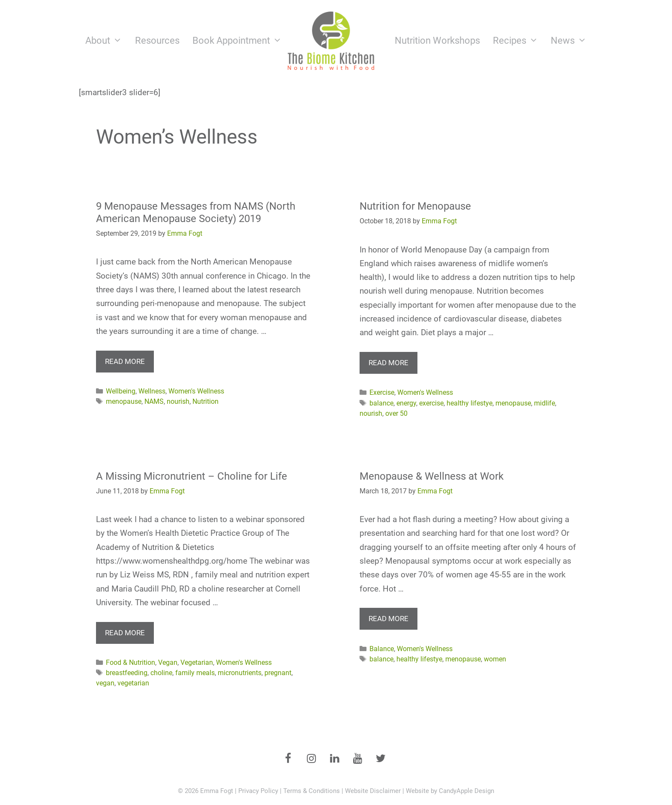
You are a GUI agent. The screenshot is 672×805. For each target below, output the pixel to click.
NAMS (154, 401)
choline (161, 673)
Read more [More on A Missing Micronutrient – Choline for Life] (125, 633)
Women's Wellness (196, 391)
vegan (105, 683)
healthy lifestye (469, 403)
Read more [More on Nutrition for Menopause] (388, 363)
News (572, 41)
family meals (195, 673)
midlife (544, 403)
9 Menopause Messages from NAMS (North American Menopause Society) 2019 (196, 212)
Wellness (152, 391)
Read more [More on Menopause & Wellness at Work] (388, 619)
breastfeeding (127, 673)
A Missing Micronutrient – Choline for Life (192, 476)
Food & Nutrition (130, 662)
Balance (382, 649)
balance (381, 403)
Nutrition (205, 401)
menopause (124, 401)
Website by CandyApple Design (450, 791)
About (107, 41)
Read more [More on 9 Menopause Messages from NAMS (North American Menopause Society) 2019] (125, 361)
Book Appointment (240, 41)
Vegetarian (197, 662)
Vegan (168, 662)
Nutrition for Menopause (415, 206)
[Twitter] (381, 759)
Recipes (519, 41)
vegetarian (133, 683)
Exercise (382, 392)
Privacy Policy (258, 791)
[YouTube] (357, 759)
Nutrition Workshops (437, 41)
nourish (178, 401)
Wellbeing (121, 391)
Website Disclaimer (373, 791)
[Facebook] (288, 759)
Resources (157, 41)
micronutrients (240, 673)
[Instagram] (311, 759)
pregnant (278, 673)
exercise (431, 403)
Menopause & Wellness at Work (432, 476)
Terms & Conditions (312, 791)
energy (406, 403)
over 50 (396, 413)
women (495, 659)
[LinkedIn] (334, 759)
